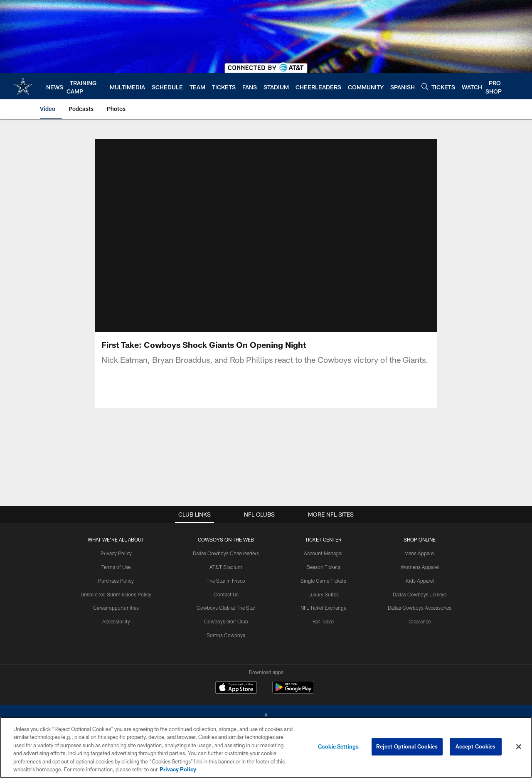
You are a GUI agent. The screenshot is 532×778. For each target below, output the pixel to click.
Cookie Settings (338, 746)
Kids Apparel (420, 581)
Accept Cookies (476, 746)
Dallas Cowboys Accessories (420, 608)
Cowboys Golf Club (226, 621)
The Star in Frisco (226, 581)
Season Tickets (324, 567)
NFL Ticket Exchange (323, 608)
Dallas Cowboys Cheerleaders (226, 553)
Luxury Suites (324, 594)
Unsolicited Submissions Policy (116, 594)
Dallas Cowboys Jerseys (420, 594)
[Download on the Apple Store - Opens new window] (236, 688)
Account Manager (323, 553)
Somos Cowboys (226, 635)
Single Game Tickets (323, 581)
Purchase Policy (116, 581)
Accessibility (116, 621)
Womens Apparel (420, 567)
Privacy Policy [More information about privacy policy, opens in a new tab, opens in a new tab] (178, 769)
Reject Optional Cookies (407, 746)
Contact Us (226, 594)
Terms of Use (116, 567)
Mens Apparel (420, 553)
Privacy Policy (116, 553)
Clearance (420, 621)
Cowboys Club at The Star (226, 608)
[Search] (425, 86)
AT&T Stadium (226, 567)
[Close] (519, 747)
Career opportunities (116, 608)
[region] (266, 747)
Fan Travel (324, 621)
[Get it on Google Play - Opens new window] (293, 691)
